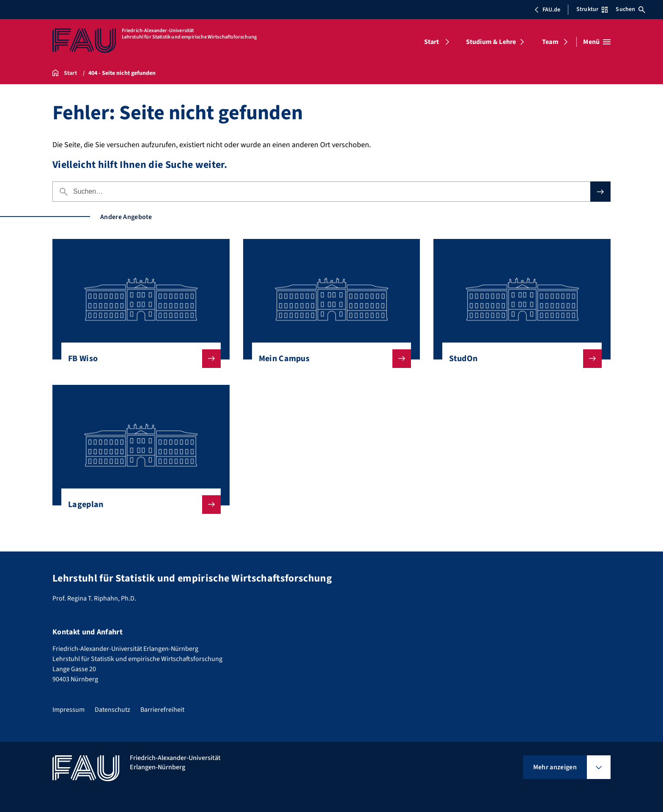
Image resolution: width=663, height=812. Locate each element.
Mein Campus (328, 359)
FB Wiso (138, 359)
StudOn (519, 359)
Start (432, 42)
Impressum (68, 710)
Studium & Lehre (491, 42)
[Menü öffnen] (597, 42)
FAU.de (547, 10)
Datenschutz (112, 710)
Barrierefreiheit (162, 710)
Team (550, 42)
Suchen (630, 9)
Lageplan (138, 505)
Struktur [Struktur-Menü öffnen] (592, 9)
